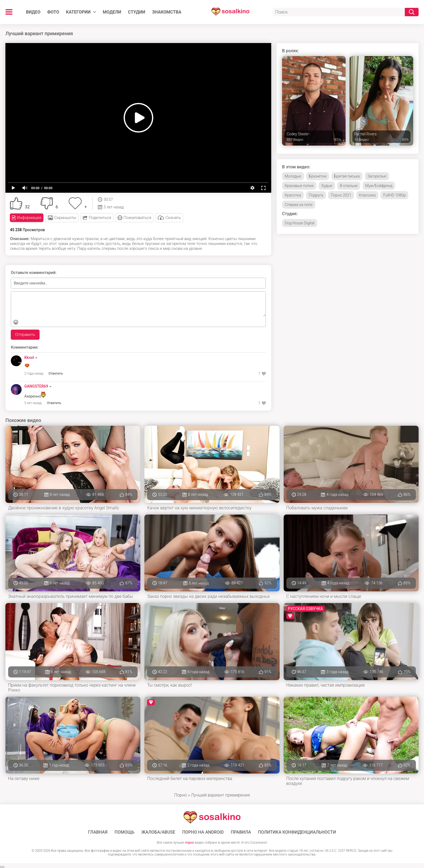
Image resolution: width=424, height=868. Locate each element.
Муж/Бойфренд (379, 186)
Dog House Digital (300, 223)
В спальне (349, 186)
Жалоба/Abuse (158, 832)
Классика (367, 195)
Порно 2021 (341, 195)
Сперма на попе (299, 205)
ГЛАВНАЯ (98, 832)
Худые (327, 186)
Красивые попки (299, 186)
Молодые (293, 176)
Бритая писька (347, 176)
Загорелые (377, 176)
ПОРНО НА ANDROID (203, 832)
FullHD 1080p (394, 195)
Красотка (293, 195)
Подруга (316, 195)
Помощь (125, 832)
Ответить (56, 374)
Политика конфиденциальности (297, 832)
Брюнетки (318, 176)
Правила (241, 832)
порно (190, 843)
